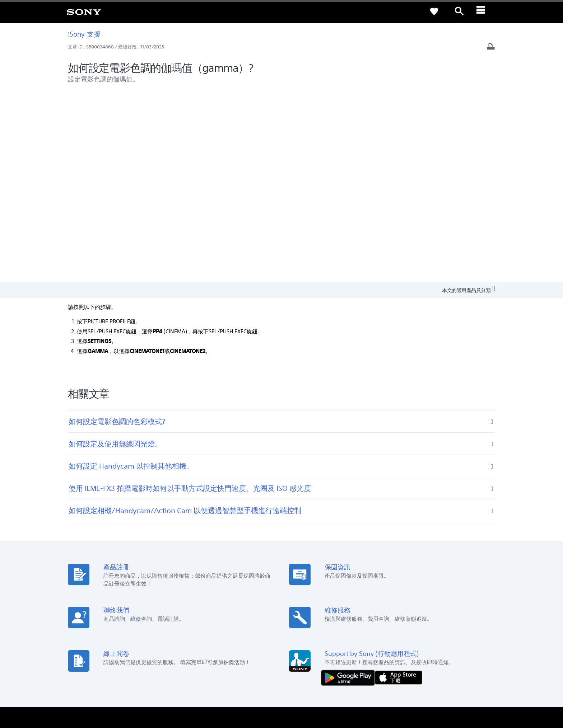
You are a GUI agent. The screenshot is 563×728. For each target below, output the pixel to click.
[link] (84, 11)
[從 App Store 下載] (399, 487)
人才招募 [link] (462, 637)
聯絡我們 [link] (488, 637)
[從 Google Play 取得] (350, 487)
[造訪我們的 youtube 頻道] (490, 655)
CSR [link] (293, 581)
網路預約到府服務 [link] (196, 581)
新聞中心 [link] (410, 561)
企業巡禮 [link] (436, 637)
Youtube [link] (298, 571)
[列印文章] (491, 47)
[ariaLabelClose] (484, 11)
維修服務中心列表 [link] (196, 602)
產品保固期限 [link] (192, 571)
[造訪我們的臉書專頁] (474, 655)
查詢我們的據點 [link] (82, 561)
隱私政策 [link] (98, 689)
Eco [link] (293, 561)
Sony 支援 (84, 34)
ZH (91, 656)
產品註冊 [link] (187, 561)
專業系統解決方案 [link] (401, 637)
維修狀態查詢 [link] (192, 591)
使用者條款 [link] (76, 689)
